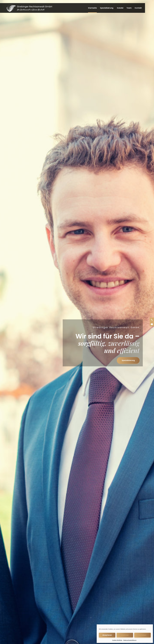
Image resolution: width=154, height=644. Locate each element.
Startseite (92, 8)
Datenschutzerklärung (130, 640)
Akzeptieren (107, 635)
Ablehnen (125, 635)
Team (129, 8)
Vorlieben (142, 635)
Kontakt (138, 8)
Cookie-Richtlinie (117, 640)
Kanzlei (120, 8)
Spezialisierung (107, 8)
